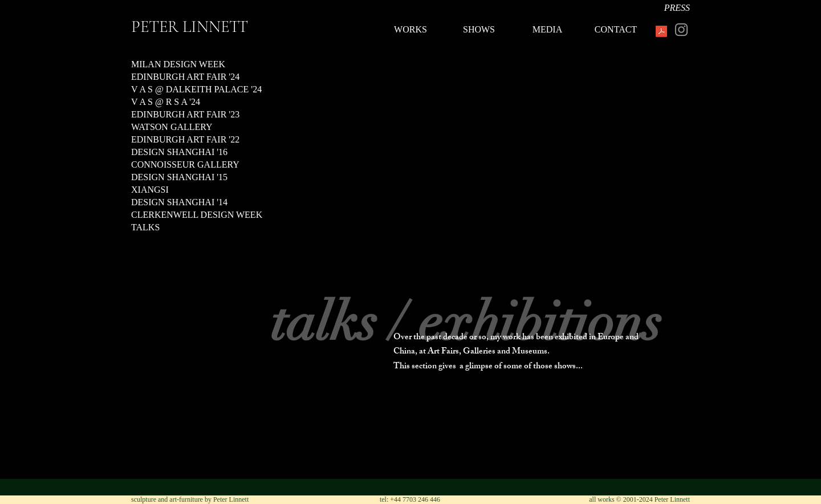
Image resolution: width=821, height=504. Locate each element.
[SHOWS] (479, 30)
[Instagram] (681, 30)
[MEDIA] (547, 30)
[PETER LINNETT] (220, 27)
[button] (410, 239)
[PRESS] (656, 8)
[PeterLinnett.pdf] (661, 32)
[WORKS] (410, 30)
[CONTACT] (616, 30)
